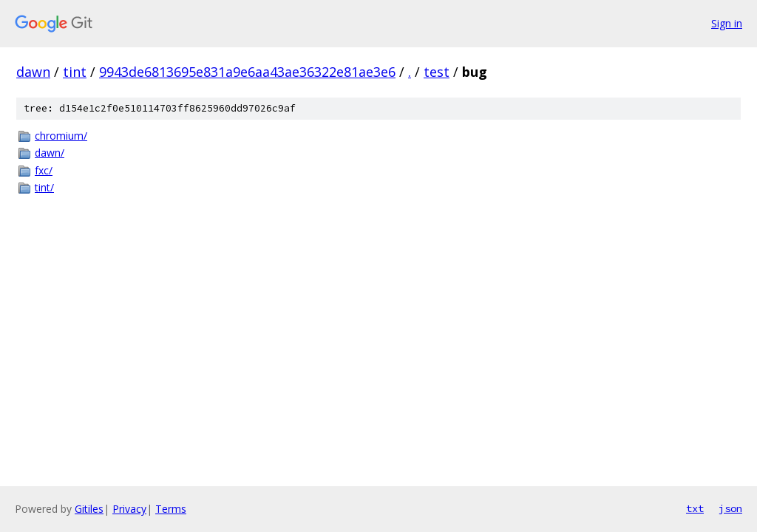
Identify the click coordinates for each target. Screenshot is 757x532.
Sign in (727, 23)
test (437, 72)
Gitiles (89, 509)
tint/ (44, 187)
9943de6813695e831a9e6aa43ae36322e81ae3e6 (247, 72)
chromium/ (61, 136)
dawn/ (50, 153)
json (730, 508)
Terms (171, 509)
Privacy (129, 509)
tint (75, 72)
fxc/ (44, 170)
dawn (33, 72)
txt (695, 508)
